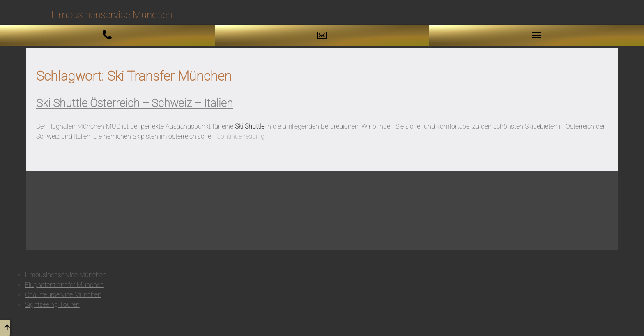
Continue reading (240, 136)
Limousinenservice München (66, 275)
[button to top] (5, 328)
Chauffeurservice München (63, 295)
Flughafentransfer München (64, 285)
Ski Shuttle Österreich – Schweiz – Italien (135, 103)
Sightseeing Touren (52, 305)
